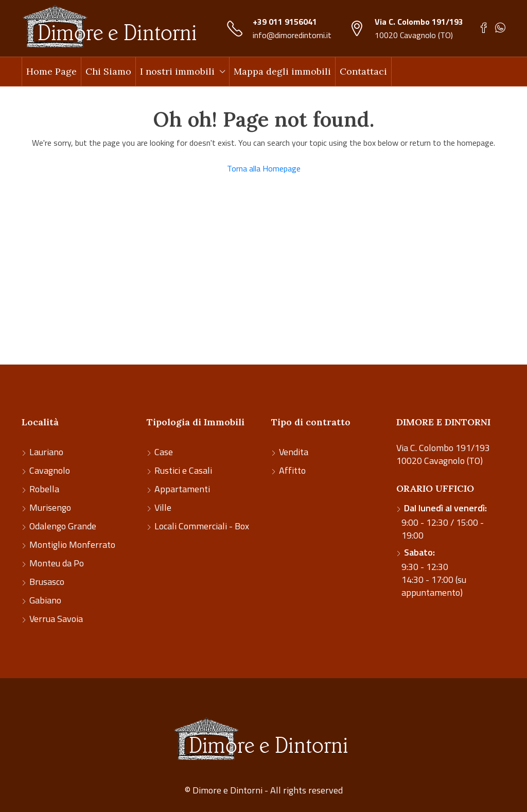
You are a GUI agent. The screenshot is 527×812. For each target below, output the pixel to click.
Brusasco (47, 582)
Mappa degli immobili (282, 71)
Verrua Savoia (56, 619)
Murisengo (50, 507)
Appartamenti (182, 489)
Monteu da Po (57, 563)
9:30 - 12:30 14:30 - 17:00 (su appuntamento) (434, 572)
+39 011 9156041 (285, 22)
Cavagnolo (50, 470)
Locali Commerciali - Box (202, 526)
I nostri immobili (177, 71)
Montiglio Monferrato (72, 545)
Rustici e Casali (183, 470)
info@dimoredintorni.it (292, 35)
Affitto (292, 470)
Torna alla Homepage (264, 168)
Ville (163, 507)
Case (164, 452)
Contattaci (363, 71)
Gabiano (45, 600)
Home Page (51, 71)
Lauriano (46, 452)
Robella (44, 489)
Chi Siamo (108, 71)
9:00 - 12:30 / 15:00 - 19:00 (444, 522)
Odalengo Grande (63, 526)
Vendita (294, 452)
